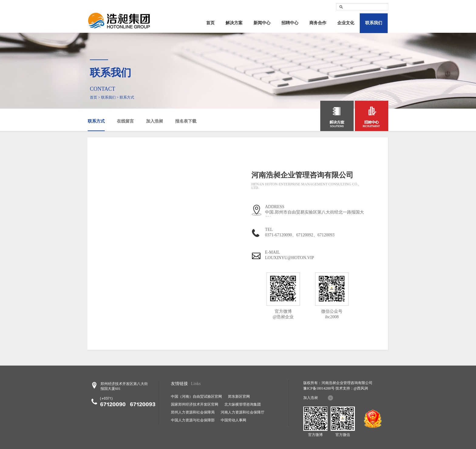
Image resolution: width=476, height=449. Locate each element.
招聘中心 (290, 23)
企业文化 (346, 23)
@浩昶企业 (283, 317)
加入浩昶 (155, 121)
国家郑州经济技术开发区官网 (195, 404)
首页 (210, 23)
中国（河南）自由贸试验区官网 (196, 397)
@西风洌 (361, 388)
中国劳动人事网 (233, 420)
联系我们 (374, 23)
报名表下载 (186, 121)
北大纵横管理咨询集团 (243, 404)
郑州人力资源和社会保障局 (193, 412)
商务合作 (318, 23)
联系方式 (96, 121)
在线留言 (125, 121)
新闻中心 (262, 23)
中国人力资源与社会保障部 (193, 420)
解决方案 (234, 23)
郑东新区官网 (239, 397)
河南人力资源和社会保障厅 (243, 412)
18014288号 (325, 388)
